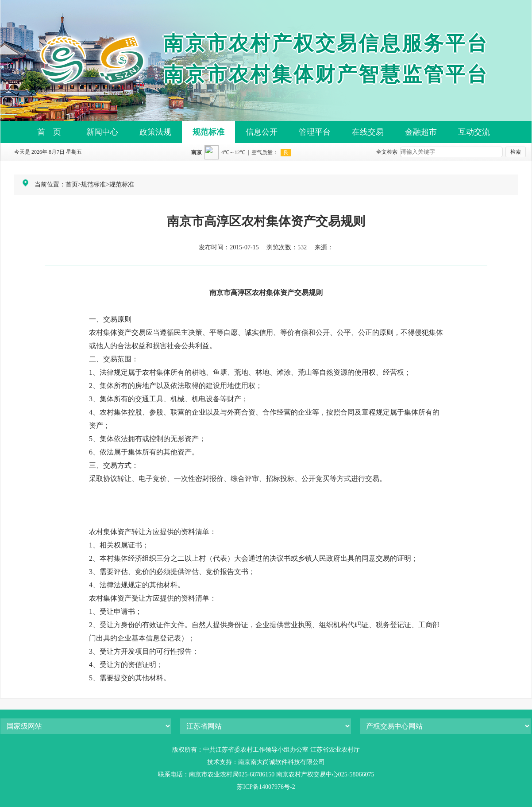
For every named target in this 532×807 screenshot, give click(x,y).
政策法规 (155, 132)
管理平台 (315, 132)
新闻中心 (102, 132)
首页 (72, 184)
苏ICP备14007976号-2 (266, 787)
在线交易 (368, 132)
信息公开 (262, 132)
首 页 (49, 132)
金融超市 (421, 132)
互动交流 (474, 132)
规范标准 (208, 132)
